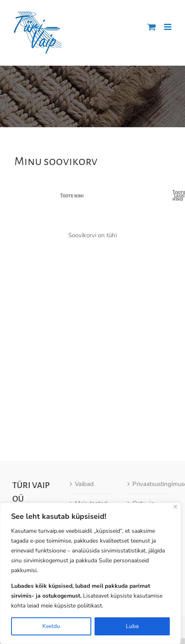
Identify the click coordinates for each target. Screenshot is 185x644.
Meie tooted (91, 497)
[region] (90, 573)
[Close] (175, 507)
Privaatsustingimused (150, 478)
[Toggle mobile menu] (168, 27)
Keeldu (51, 626)
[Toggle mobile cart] (152, 27)
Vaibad (84, 478)
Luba (132, 626)
